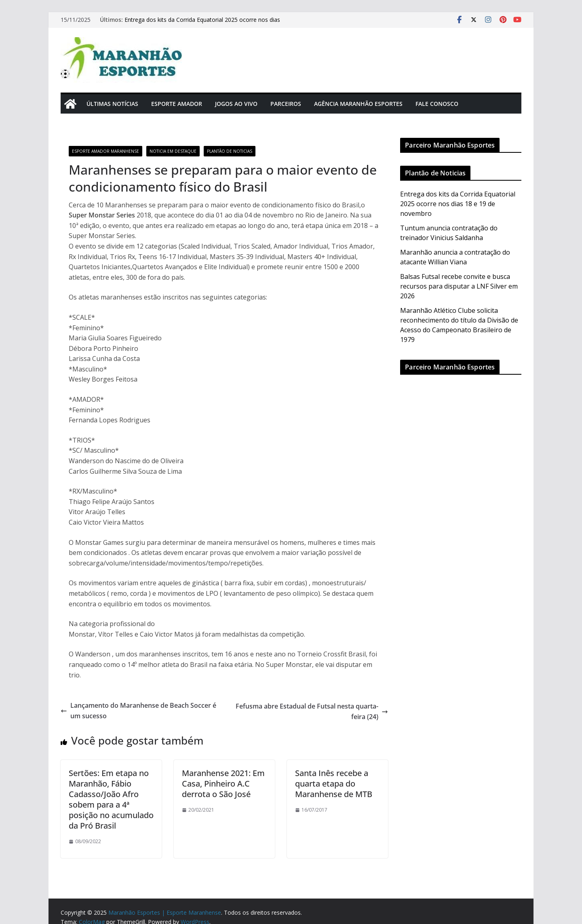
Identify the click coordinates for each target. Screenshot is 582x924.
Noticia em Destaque (173, 151)
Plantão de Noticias (230, 151)
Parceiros (286, 104)
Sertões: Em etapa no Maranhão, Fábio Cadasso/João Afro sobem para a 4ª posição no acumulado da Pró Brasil (111, 799)
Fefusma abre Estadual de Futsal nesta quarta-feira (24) (312, 711)
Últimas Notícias (112, 104)
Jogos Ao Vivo (236, 104)
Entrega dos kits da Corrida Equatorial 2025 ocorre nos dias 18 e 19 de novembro (458, 204)
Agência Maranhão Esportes (358, 104)
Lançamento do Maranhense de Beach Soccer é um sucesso (138, 711)
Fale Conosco (437, 104)
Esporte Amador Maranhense (105, 151)
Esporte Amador (177, 104)
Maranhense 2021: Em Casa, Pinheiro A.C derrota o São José (223, 784)
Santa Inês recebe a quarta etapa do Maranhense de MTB (334, 784)
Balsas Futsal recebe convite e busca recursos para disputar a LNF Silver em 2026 (459, 286)
